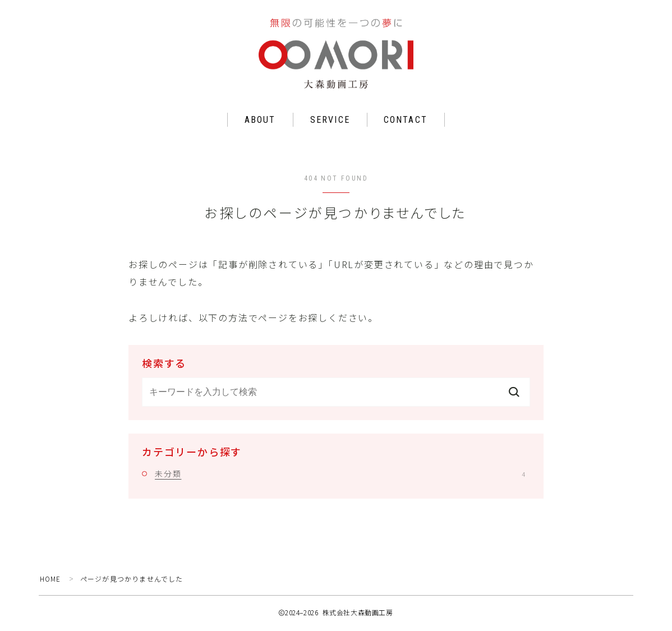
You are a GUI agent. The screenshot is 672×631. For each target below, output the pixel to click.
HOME (51, 581)
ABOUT (260, 122)
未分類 (340, 476)
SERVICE (330, 122)
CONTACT (406, 122)
